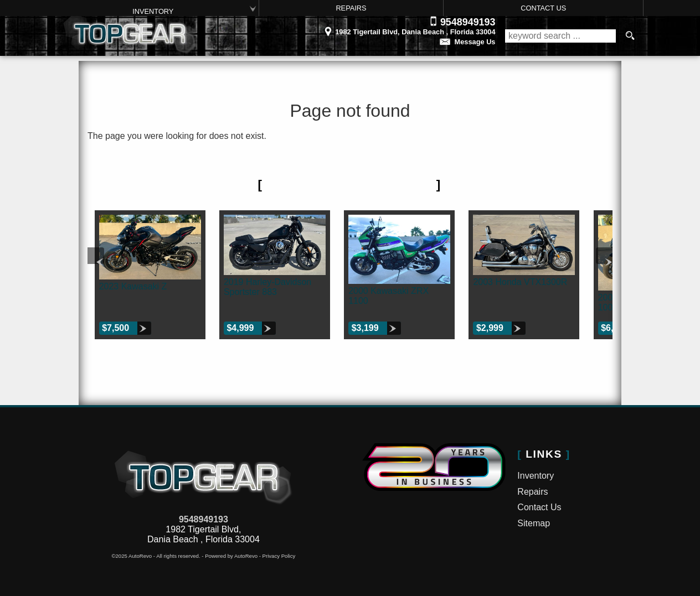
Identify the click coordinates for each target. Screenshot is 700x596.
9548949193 (204, 519)
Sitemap (534, 523)
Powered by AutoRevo (231, 556)
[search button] (630, 36)
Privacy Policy (279, 556)
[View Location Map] (349, 28)
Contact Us (539, 507)
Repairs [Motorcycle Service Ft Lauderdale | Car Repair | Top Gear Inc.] (351, 8)
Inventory (153, 11)
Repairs (532, 492)
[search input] (560, 36)
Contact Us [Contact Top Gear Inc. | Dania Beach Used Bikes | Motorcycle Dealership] (543, 8)
